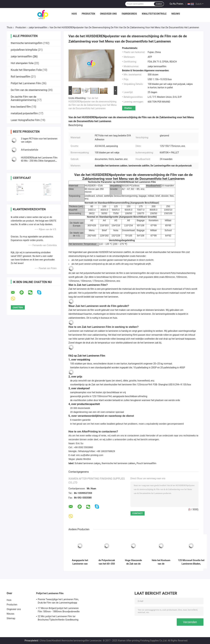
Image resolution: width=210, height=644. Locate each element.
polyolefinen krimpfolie (24, 50)
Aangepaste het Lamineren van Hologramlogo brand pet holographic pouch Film (80, 562)
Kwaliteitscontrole (154, 14)
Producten (88, 14)
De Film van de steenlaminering (29, 90)
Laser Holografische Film (25, 120)
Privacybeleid (31, 641)
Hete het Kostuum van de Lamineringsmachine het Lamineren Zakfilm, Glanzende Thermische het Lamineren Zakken (161, 562)
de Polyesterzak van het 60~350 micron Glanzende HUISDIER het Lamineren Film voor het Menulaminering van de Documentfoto (107, 562)
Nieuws (176, 14)
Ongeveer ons (108, 14)
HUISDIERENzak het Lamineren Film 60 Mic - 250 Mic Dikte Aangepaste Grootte (39, 161)
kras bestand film (21, 107)
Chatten (128, 108)
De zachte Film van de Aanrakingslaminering (24, 98)
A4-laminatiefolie (30, 150)
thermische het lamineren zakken (118, 463)
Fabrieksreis (129, 14)
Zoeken (159, 4)
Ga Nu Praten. (177, 4)
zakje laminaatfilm (38, 27)
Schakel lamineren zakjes (87, 463)
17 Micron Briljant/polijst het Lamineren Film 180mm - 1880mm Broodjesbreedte (59, 610)
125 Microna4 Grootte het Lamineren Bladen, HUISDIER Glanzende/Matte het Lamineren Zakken (191, 562)
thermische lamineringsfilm (27, 43)
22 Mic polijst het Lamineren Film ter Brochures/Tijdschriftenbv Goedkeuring (58, 618)
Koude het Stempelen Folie (26, 70)
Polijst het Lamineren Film (26, 83)
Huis (74, 14)
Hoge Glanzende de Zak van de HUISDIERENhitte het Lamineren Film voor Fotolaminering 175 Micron (133, 562)
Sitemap (11, 618)
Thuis (10, 27)
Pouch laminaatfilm (146, 463)
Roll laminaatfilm (21, 77)
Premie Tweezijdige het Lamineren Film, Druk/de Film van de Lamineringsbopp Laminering (58, 601)
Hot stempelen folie (22, 63)
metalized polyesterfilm (24, 113)
